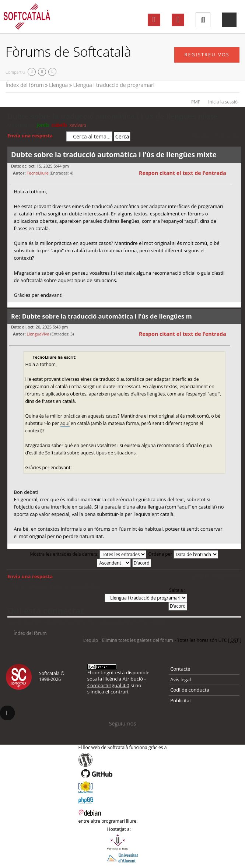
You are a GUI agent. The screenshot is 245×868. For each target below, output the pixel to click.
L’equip (91, 640)
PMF (196, 102)
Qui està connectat (45, 610)
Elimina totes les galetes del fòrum (138, 640)
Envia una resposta (35, 136)
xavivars (78, 125)
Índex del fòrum (25, 85)
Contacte (180, 669)
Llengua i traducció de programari (114, 85)
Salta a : (177, 590)
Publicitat (181, 700)
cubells (59, 125)
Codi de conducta (190, 690)
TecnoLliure (38, 173)
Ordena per (183, 554)
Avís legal (181, 679)
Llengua (58, 85)
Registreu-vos (207, 55)
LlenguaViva (38, 334)
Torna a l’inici (236, 307)
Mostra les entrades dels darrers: (88, 554)
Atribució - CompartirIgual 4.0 (117, 682)
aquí (65, 423)
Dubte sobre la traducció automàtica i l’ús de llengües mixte (112, 116)
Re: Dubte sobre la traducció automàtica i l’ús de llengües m (101, 316)
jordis (43, 125)
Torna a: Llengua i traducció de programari (56, 587)
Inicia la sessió (223, 102)
